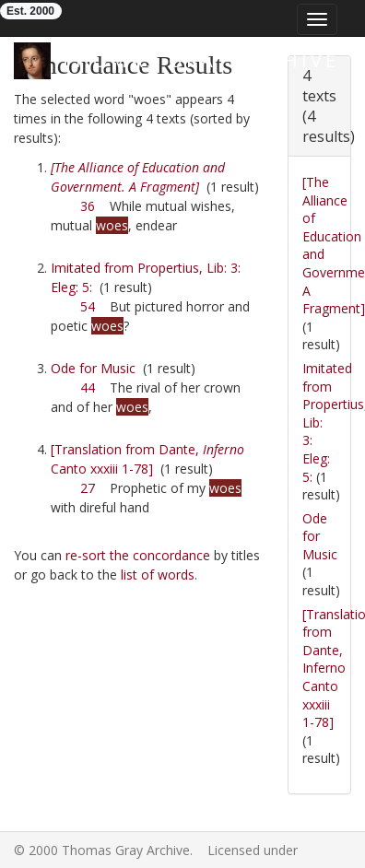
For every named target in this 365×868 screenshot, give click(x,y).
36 (88, 206)
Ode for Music (93, 368)
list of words (158, 575)
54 (88, 306)
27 (88, 488)
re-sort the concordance (138, 555)
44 (88, 387)
